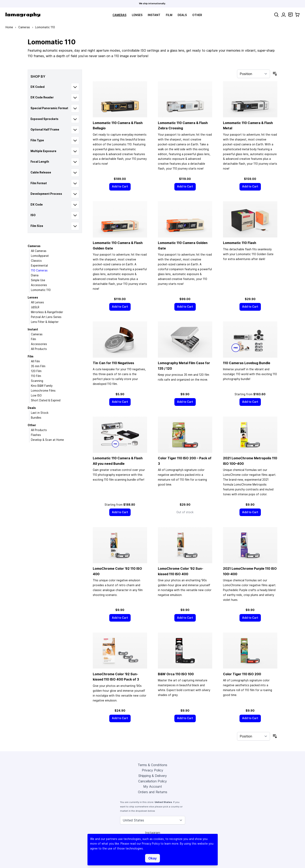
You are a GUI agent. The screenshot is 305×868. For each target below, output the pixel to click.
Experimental (39, 266)
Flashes (36, 435)
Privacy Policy (152, 770)
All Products (39, 349)
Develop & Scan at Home (47, 440)
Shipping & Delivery (153, 776)
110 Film (36, 376)
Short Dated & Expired (46, 400)
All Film (35, 361)
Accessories (39, 285)
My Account (153, 786)
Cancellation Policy (152, 781)
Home (9, 27)
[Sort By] (254, 74)
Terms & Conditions (152, 765)
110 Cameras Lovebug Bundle (247, 363)
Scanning (37, 381)
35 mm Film (38, 366)
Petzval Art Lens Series (46, 317)
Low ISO (36, 395)
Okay (152, 858)
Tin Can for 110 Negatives (113, 363)
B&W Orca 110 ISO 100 (176, 674)
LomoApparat (40, 256)
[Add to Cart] (120, 187)
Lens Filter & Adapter (45, 322)
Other (197, 15)
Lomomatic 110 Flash (240, 243)
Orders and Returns (153, 792)
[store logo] (23, 15)
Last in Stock (40, 413)
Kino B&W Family (42, 386)
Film (169, 15)
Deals (182, 15)
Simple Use (38, 280)
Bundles (36, 418)
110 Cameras (39, 270)
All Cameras (39, 251)
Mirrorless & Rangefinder (47, 312)
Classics (36, 261)
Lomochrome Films (43, 391)
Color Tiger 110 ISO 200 (242, 674)
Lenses (137, 15)
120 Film (36, 371)
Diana (35, 275)
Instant (154, 15)
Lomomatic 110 (41, 290)
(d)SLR (35, 307)
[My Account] (284, 15)
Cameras (119, 15)
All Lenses (37, 302)
